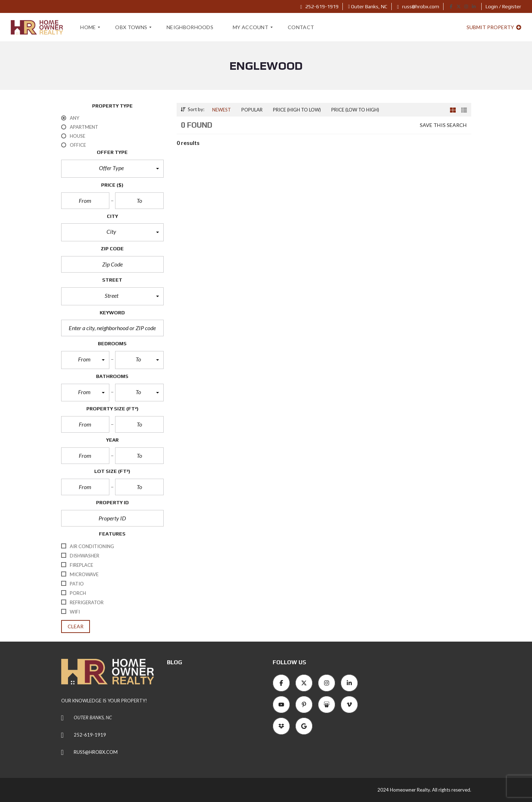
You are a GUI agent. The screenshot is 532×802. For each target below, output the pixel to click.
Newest (222, 110)
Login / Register (503, 6)
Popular (252, 110)
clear (76, 626)
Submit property (494, 27)
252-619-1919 (319, 6)
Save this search (443, 125)
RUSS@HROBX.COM (96, 752)
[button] (112, 169)
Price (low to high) (355, 110)
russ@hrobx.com (418, 6)
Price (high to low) (297, 110)
